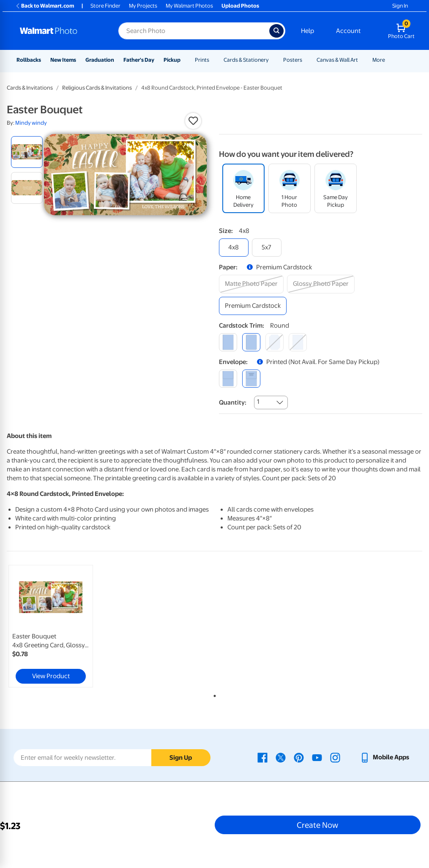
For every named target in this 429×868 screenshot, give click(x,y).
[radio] (27, 152)
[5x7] (267, 248)
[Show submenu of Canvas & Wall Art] (362, 60)
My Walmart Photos (189, 6)
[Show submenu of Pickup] (184, 60)
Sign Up (181, 758)
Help (307, 31)
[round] (251, 342)
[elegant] (275, 342)
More (379, 60)
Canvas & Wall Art (337, 60)
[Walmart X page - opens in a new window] (281, 757)
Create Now (317, 825)
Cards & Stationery (246, 60)
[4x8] (234, 248)
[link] (51, 626)
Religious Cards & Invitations (97, 88)
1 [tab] (213, 694)
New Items (63, 60)
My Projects (143, 6)
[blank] (228, 379)
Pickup (172, 60)
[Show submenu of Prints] (213, 60)
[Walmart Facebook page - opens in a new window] (262, 757)
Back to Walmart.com (45, 6)
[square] (228, 342)
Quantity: (233, 403)
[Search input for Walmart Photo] (194, 31)
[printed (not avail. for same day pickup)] (251, 379)
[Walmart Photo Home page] (60, 31)
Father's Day (139, 60)
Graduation (100, 60)
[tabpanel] (76, 626)
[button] (193, 121)
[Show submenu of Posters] (306, 60)
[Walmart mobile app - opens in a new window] (384, 757)
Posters (293, 60)
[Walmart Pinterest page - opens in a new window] (299, 757)
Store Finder (105, 6)
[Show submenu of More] (389, 60)
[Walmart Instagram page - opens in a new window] (335, 757)
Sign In (400, 6)
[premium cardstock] (253, 306)
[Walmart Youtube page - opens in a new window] (317, 757)
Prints (202, 60)
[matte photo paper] (251, 284)
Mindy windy (31, 123)
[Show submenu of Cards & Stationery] (273, 60)
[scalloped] (298, 342)
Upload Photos (240, 6)
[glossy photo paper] (321, 284)
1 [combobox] (258, 402)
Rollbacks (29, 60)
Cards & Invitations (30, 88)
